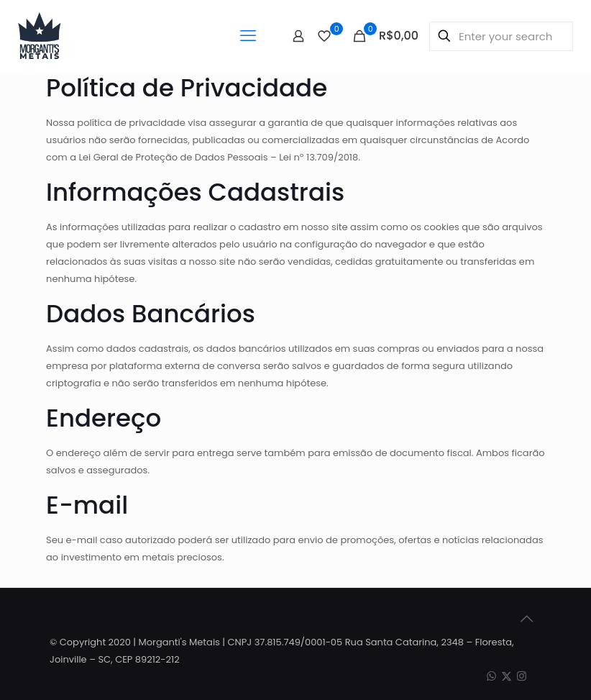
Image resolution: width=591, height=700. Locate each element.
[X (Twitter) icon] (507, 676)
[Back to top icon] (526, 619)
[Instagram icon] (522, 676)
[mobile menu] (248, 36)
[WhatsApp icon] (491, 676)
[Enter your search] (501, 36)
